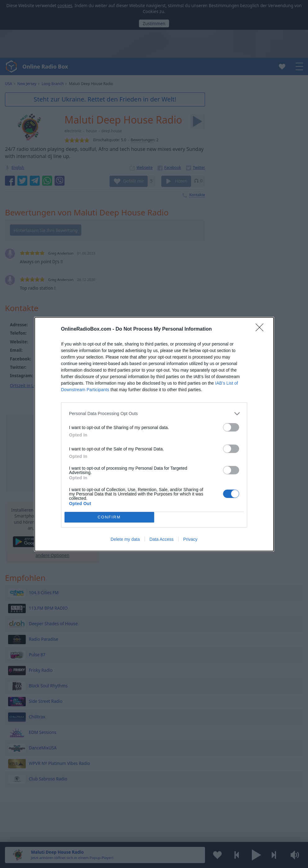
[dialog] (154, 434)
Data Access (162, 539)
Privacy (190, 539)
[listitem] (154, 414)
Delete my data (125, 539)
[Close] (261, 329)
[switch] (231, 427)
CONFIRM (109, 517)
